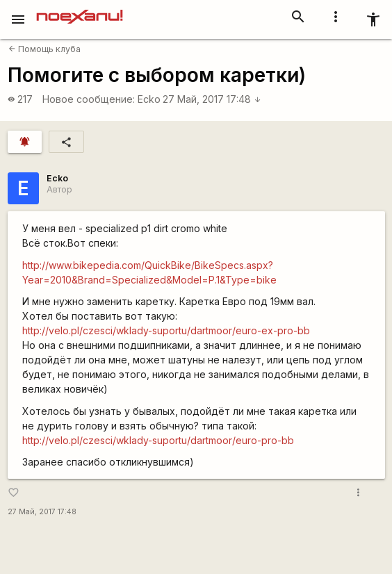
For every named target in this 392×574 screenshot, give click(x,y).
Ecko (149, 99)
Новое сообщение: (89, 99)
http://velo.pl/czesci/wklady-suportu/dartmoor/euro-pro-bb (158, 440)
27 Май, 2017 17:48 (212, 99)
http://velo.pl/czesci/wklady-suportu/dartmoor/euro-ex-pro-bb (166, 330)
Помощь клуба (44, 49)
